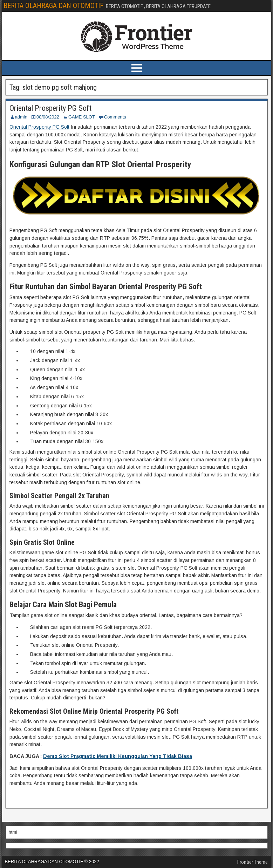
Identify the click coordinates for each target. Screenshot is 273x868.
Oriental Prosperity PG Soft (50, 108)
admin (21, 117)
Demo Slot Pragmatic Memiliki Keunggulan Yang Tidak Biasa (118, 756)
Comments (115, 117)
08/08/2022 (48, 117)
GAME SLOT (82, 117)
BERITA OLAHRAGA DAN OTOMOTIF (53, 6)
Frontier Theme (252, 862)
